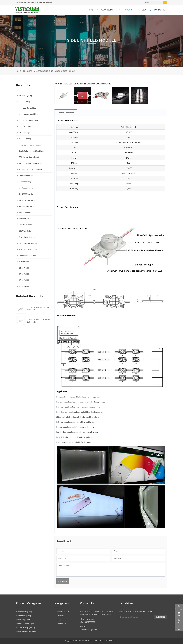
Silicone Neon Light (26, 212)
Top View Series (25, 218)
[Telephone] (83, 558)
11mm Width (24, 268)
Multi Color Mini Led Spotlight (31, 145)
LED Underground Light (28, 120)
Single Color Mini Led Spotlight (31, 151)
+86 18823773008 (46, 3)
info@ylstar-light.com (26, 3)
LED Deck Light (25, 126)
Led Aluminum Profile (27, 255)
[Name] (83, 551)
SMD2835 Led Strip (27, 194)
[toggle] (49, 96)
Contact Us (159, 10)
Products (128, 10)
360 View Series (25, 231)
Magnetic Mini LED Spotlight (30, 169)
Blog (144, 10)
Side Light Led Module (28, 249)
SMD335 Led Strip (26, 206)
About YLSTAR (107, 10)
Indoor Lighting (25, 139)
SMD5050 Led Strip (27, 188)
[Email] (138, 551)
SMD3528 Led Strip (27, 200)
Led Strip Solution (26, 176)
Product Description (66, 113)
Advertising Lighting (27, 237)
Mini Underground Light (29, 114)
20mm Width (24, 286)
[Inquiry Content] (111, 570)
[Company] (138, 558)
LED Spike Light (25, 102)
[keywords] (153, 3)
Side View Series (25, 225)
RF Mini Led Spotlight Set (29, 157)
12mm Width (24, 274)
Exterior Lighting (26, 95)
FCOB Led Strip (25, 182)
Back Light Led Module (28, 243)
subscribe (161, 617)
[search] (165, 3)
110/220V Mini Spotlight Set (30, 163)
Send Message (63, 581)
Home (90, 10)
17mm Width (24, 280)
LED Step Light (25, 132)
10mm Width (24, 262)
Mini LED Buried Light (28, 108)
